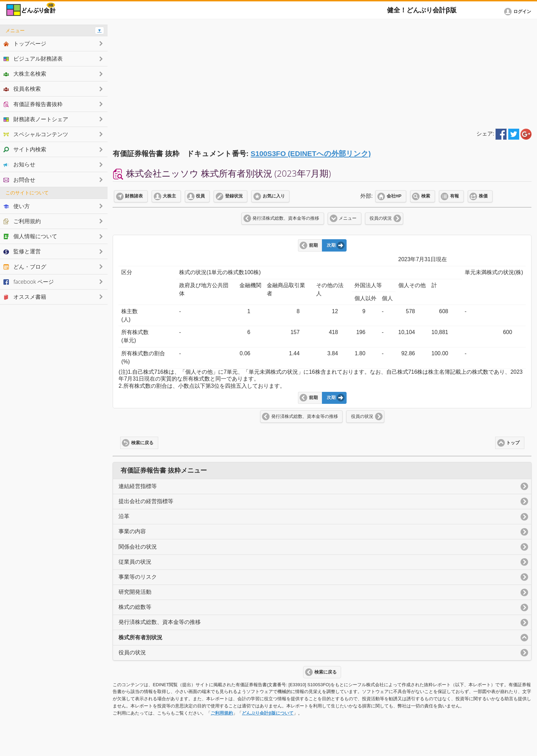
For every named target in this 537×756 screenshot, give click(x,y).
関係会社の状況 (138, 547)
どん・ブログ (25, 267)
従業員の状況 (135, 562)
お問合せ (19, 180)
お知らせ (19, 164)
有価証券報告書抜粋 (33, 104)
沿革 (124, 516)
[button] (519, 12)
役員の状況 (381, 218)
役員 (200, 196)
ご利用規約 (222, 713)
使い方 (17, 206)
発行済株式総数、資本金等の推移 (286, 218)
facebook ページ (29, 282)
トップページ (25, 43)
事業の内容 (132, 531)
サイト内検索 (25, 149)
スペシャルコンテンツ (36, 134)
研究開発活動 (135, 592)
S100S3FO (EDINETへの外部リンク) (311, 153)
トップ (513, 443)
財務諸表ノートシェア (36, 119)
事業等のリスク (138, 577)
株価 (483, 196)
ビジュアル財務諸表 (33, 59)
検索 (426, 196)
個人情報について (30, 236)
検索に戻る (142, 443)
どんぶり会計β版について (268, 713)
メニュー (348, 218)
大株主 (169, 196)
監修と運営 (22, 251)
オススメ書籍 (25, 297)
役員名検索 (22, 89)
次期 (331, 245)
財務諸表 (134, 196)
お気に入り (274, 196)
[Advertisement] (322, 73)
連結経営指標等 (138, 486)
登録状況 (234, 196)
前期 (313, 245)
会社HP (394, 196)
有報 (454, 196)
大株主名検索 (25, 74)
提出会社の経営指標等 (146, 501)
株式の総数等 (135, 607)
